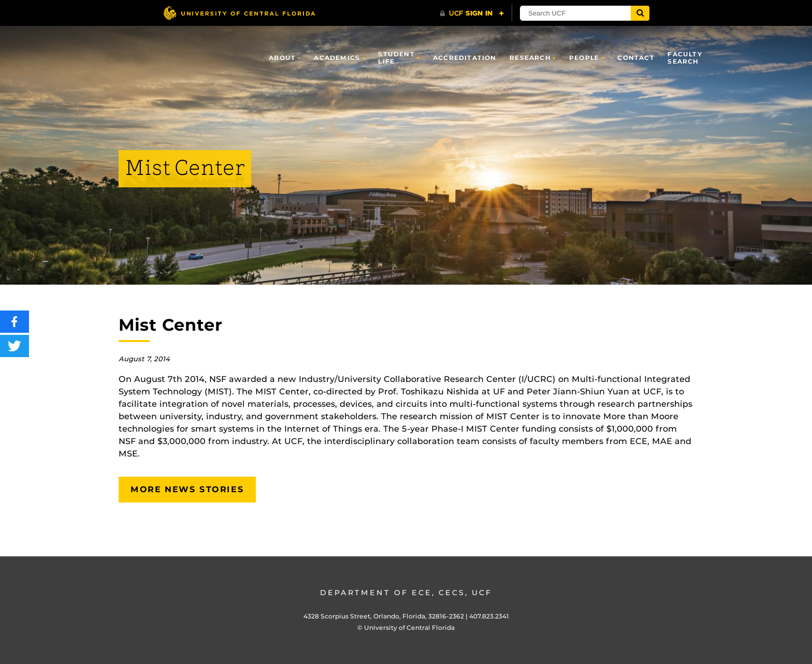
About (282, 58)
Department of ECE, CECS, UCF (406, 593)
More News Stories (187, 489)
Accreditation (465, 58)
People (584, 58)
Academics (337, 58)
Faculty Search (685, 58)
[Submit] (640, 13)
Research (530, 58)
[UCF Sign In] (472, 13)
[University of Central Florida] (239, 13)
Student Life (396, 58)
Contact (636, 58)
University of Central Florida (409, 628)
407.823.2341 (489, 616)
